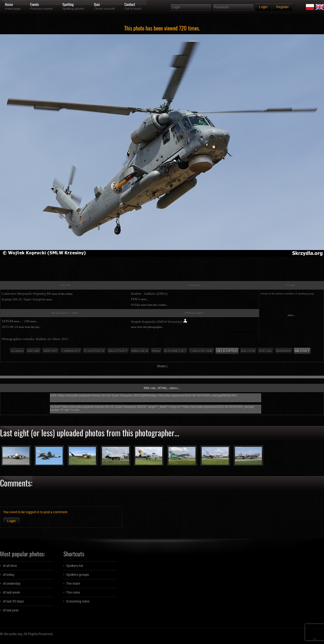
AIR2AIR (33, 351)
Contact (130, 5)
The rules (73, 592)
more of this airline (62, 294)
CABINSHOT (71, 351)
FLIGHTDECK (94, 351)
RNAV (156, 351)
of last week (11, 592)
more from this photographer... (147, 327)
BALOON (248, 351)
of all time (10, 566)
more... (50, 299)
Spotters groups (77, 575)
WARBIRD (284, 351)
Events (35, 5)
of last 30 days (13, 601)
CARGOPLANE (201, 351)
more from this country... (155, 305)
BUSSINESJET (175, 351)
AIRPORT (50, 351)
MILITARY (302, 351)
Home (9, 5)
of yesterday (12, 584)
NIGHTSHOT (118, 351)
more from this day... (30, 327)
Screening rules (78, 601)
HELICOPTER (227, 351)
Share (161, 366)
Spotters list (75, 566)
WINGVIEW (140, 351)
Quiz (97, 5)
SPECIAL (266, 351)
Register (282, 7)
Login (11, 521)
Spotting (68, 5)
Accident (17, 351)
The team (73, 584)
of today (9, 575)
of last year (11, 610)
